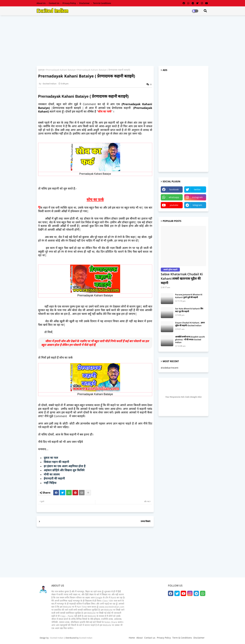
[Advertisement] (122, 40)
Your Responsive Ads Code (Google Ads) (183, 397)
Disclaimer (85, 3)
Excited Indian (57, 638)
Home (132, 638)
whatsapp (174, 197)
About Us (41, 3)
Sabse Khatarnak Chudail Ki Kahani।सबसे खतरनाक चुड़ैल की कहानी (182, 278)
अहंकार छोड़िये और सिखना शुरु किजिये (64, 470)
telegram (197, 205)
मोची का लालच (52, 474)
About (140, 638)
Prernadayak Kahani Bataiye (61, 70)
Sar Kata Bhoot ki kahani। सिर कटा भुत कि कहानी (189, 310)
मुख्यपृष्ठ (41, 70)
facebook (174, 189)
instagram (197, 197)
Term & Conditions (102, 3)
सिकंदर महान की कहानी (56, 462)
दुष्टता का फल (51, 458)
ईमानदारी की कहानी (54, 479)
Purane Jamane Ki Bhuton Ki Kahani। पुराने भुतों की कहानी (189, 296)
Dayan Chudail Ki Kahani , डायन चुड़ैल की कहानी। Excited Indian (190, 324)
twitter (197, 189)
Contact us (54, 3)
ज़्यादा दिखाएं (145, 521)
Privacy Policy (69, 3)
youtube (174, 205)
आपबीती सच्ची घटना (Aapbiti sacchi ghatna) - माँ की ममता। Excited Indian (190, 339)
